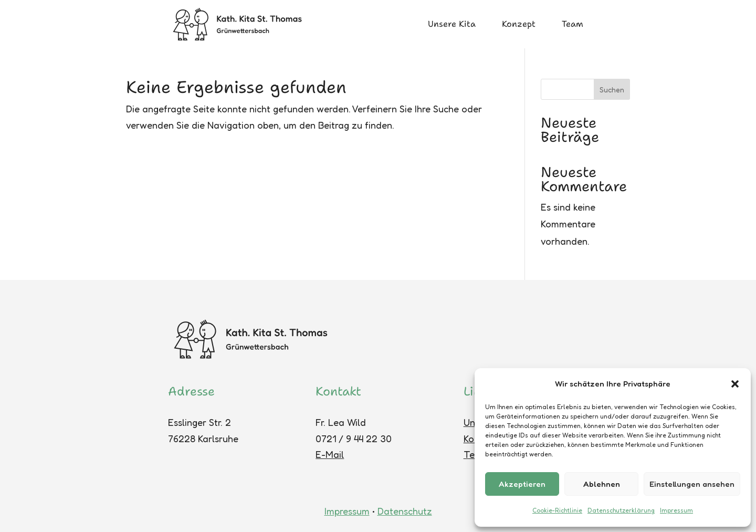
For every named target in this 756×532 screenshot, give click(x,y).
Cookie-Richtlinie (557, 510)
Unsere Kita (452, 24)
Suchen (612, 90)
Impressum (676, 510)
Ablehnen (602, 484)
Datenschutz (405, 511)
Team (573, 24)
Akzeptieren (522, 484)
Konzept (519, 24)
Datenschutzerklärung (621, 510)
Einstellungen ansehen (692, 484)
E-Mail (330, 454)
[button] (735, 384)
